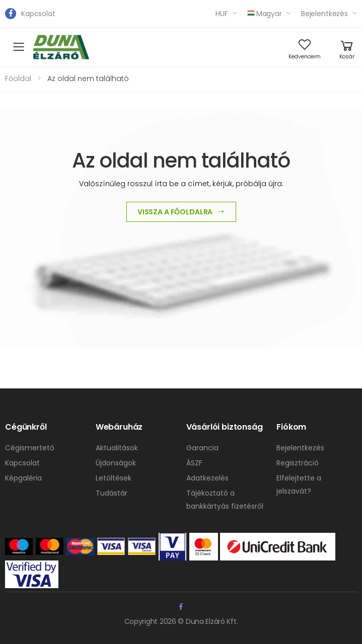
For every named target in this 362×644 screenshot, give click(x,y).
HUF (222, 14)
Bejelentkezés (324, 14)
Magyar (265, 14)
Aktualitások (117, 448)
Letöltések (114, 478)
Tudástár (112, 493)
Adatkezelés (207, 478)
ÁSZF (194, 463)
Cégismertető (30, 448)
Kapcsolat (38, 14)
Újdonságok (116, 463)
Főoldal (18, 78)
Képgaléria (23, 478)
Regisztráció (298, 463)
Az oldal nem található (88, 78)
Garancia (202, 448)
